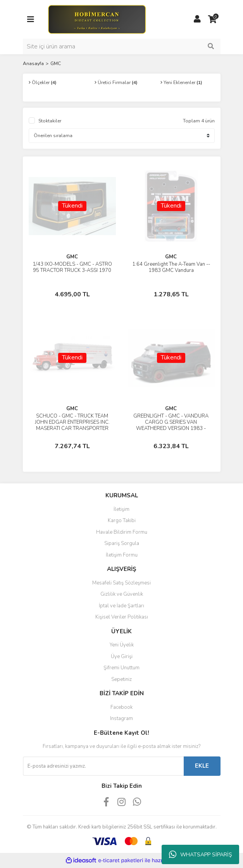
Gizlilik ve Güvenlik (122, 594)
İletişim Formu (122, 555)
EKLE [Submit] (202, 766)
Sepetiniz (122, 679)
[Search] (122, 46)
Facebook (122, 707)
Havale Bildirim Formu (122, 532)
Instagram (122, 718)
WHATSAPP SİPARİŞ (201, 854)
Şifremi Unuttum (122, 668)
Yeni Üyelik (122, 645)
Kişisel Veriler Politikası (122, 617)
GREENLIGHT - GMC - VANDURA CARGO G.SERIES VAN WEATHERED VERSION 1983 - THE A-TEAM (171, 425)
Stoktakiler (50, 121)
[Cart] (213, 19)
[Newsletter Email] (103, 766)
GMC (56, 64)
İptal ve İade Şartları (122, 606)
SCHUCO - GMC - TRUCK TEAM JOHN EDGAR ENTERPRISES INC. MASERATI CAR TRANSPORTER (72, 422)
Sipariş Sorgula (122, 543)
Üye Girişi (122, 657)
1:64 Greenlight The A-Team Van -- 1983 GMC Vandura (171, 267)
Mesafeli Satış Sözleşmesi (122, 583)
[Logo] (97, 19)
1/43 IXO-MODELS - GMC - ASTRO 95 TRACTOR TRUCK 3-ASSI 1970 (72, 267)
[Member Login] (197, 19)
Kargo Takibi (122, 521)
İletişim (122, 509)
